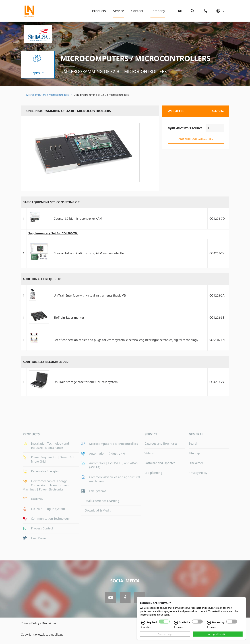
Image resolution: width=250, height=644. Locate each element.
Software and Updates (160, 463)
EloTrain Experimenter (69, 318)
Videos (149, 453)
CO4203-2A (217, 295)
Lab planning (153, 473)
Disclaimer (196, 463)
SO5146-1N (217, 340)
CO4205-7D (217, 219)
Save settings (165, 634)
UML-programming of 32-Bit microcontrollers (114, 71)
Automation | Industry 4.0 (107, 454)
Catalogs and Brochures (161, 444)
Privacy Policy (198, 473)
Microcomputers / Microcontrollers (135, 58)
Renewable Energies (45, 471)
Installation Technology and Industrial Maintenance (50, 446)
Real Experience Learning (102, 501)
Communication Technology (50, 519)
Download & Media (98, 510)
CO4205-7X (217, 253)
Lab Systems (98, 491)
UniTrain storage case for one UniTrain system (86, 382)
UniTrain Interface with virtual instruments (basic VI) (90, 295)
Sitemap (194, 453)
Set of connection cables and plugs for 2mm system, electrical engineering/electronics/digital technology (126, 340)
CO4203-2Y (217, 382)
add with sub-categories (196, 139)
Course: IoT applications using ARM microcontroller (89, 253)
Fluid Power (39, 538)
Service (119, 11)
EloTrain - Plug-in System (48, 509)
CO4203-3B (217, 318)
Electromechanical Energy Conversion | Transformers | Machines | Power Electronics (47, 485)
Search (193, 444)
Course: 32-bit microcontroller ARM (78, 219)
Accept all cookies (218, 634)
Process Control (42, 528)
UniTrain (37, 499)
